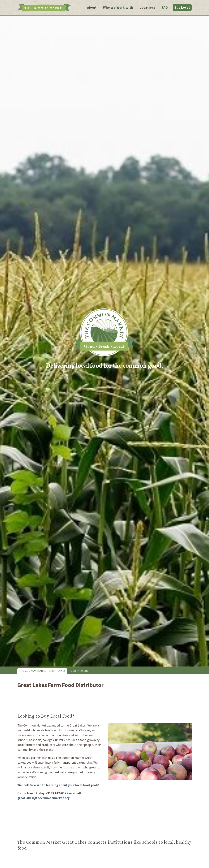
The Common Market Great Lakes (42, 671)
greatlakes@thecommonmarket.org (43, 798)
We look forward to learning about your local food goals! (58, 785)
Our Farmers (79, 671)
